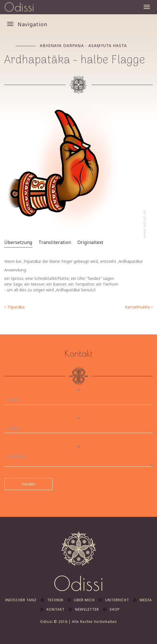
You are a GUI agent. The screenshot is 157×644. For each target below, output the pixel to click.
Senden (28, 484)
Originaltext (90, 242)
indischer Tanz (21, 600)
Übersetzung (18, 242)
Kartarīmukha (137, 307)
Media (146, 600)
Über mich (84, 600)
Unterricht (117, 600)
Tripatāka (16, 307)
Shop (115, 609)
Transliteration (55, 242)
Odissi (19, 7)
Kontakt (56, 609)
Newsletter (87, 609)
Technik (55, 600)
